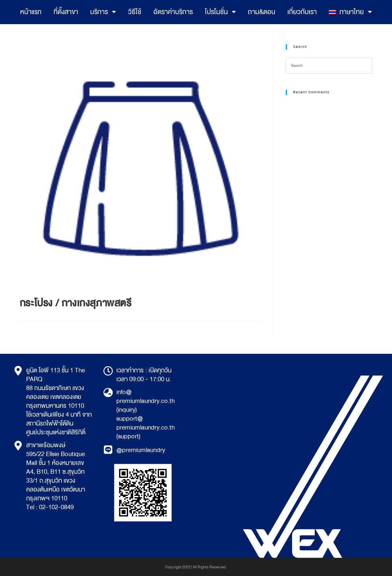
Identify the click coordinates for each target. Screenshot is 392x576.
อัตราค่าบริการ (173, 12)
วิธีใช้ (135, 12)
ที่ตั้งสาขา (66, 12)
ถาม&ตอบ (262, 12)
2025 (186, 567)
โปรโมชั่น (220, 12)
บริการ (103, 12)
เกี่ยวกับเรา (302, 12)
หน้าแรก (31, 12)
